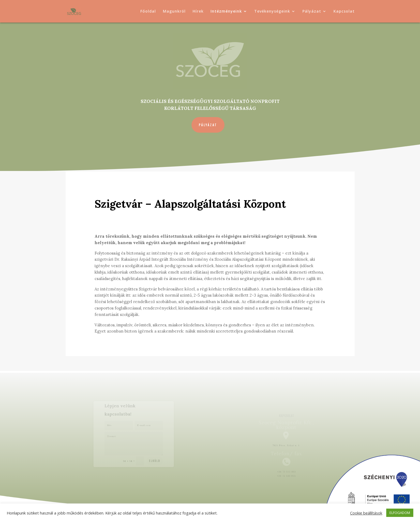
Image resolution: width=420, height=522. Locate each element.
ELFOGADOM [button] (400, 513)
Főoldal (148, 12)
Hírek (198, 12)
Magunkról (174, 12)
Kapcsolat (344, 12)
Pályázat (312, 12)
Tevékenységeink (272, 12)
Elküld (152, 457)
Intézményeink (226, 12)
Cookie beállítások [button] (366, 513)
